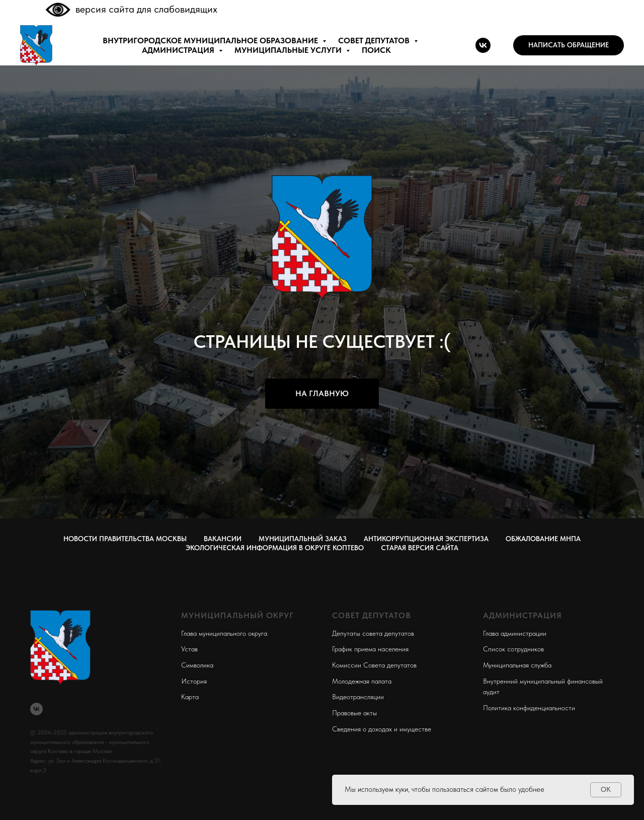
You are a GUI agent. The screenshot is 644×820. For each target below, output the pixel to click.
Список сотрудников (513, 649)
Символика (197, 665)
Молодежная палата (362, 681)
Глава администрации (515, 633)
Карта (190, 697)
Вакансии (223, 539)
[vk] (483, 45)
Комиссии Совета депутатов (374, 665)
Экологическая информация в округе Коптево (275, 548)
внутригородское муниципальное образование (211, 41)
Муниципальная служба (517, 665)
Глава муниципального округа (224, 633)
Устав (189, 649)
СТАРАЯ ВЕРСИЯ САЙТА (420, 548)
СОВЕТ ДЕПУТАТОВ (375, 41)
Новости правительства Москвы (125, 539)
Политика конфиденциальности (529, 708)
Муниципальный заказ (303, 539)
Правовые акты (354, 713)
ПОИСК (376, 50)
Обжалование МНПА (543, 539)
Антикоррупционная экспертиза (426, 539)
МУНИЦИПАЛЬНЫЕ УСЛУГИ (289, 50)
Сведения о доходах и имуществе (382, 729)
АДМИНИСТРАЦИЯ (179, 50)
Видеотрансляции (358, 697)
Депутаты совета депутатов (373, 633)
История (194, 681)
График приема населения (370, 649)
